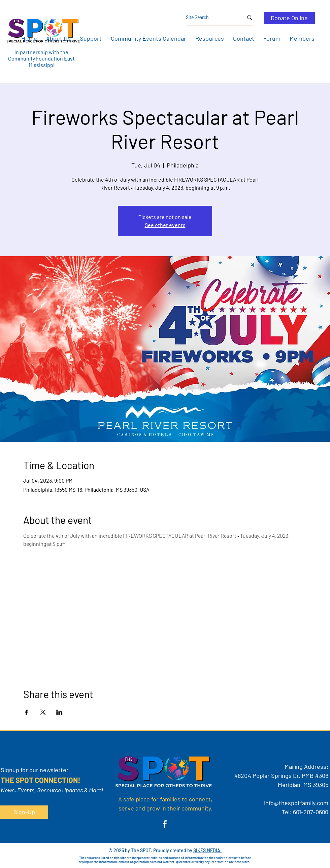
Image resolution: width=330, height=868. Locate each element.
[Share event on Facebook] (26, 712)
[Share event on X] (43, 712)
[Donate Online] (289, 18)
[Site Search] (209, 17)
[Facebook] (165, 824)
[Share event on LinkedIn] (59, 712)
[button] (58, 38)
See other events (165, 225)
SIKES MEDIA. (207, 850)
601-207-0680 (311, 812)
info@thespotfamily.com (296, 803)
